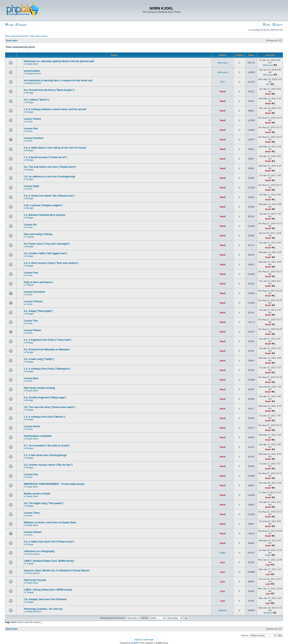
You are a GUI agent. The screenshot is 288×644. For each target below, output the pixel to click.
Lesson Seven (32, 426)
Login (10, 25)
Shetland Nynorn (34, 74)
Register (21, 25)
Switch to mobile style (144, 640)
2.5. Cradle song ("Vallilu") (39, 359)
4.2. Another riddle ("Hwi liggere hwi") (45, 253)
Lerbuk (29, 122)
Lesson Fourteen (34, 138)
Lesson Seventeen (34, 292)
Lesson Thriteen (33, 301)
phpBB (134, 643)
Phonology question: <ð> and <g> (43, 609)
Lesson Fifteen (32, 330)
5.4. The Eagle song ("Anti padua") (44, 503)
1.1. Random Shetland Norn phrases (45, 215)
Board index (12, 41)
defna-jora (223, 63)
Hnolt (223, 91)
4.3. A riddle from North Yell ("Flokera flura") (49, 542)
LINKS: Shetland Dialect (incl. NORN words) (49, 561)
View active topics (39, 36)
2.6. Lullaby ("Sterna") (36, 100)
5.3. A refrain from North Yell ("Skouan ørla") (49, 196)
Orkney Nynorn (33, 554)
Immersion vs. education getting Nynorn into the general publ (59, 61)
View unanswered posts (17, 36)
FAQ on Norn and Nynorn (38, 282)
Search (278, 25)
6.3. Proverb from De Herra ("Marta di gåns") (49, 90)
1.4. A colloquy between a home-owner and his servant (55, 109)
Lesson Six (30, 225)
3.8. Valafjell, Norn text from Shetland (45, 599)
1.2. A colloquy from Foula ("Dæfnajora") (47, 369)
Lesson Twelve (32, 119)
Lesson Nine (31, 378)
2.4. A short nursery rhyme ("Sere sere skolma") (51, 263)
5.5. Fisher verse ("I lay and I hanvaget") (47, 244)
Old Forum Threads (35, 580)
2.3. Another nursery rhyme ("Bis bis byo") (48, 465)
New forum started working (39, 388)
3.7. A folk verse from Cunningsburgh (45, 455)
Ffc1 (222, 82)
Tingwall (30, 237)
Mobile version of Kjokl (37, 494)
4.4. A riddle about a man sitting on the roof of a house (55, 148)
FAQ (266, 25)
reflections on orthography (39, 551)
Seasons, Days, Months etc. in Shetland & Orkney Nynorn (57, 571)
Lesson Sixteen (33, 532)
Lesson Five (31, 474)
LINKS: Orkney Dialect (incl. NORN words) (48, 590)
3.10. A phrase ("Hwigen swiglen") (43, 205)
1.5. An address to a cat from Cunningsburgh (50, 177)
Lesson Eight (31, 186)
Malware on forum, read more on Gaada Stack (50, 522)
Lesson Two (31, 321)
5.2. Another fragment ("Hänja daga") (45, 398)
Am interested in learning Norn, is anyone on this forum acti (58, 80)
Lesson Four (31, 273)
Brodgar (30, 93)
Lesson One (31, 129)
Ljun (222, 562)
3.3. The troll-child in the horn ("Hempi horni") (50, 167)
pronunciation (32, 71)
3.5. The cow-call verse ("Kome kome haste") (49, 407)
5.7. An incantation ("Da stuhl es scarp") (47, 446)
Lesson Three (32, 513)
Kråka (223, 553)
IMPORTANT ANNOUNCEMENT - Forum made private (54, 484)
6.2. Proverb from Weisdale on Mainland (47, 350)
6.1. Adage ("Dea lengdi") (38, 311)
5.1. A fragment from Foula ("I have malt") (48, 340)
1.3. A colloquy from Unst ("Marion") (45, 417)
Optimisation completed (38, 436)
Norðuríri (223, 610)
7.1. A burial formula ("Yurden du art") (45, 157)
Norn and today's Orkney (38, 234)
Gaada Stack (32, 64)
